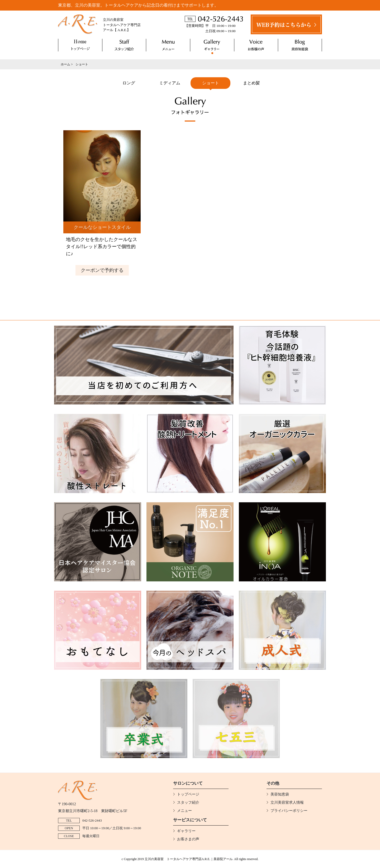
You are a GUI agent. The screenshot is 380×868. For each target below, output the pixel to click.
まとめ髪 (251, 83)
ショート (211, 83)
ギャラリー (212, 45)
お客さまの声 (256, 45)
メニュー (168, 45)
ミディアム (170, 83)
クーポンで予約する (102, 270)
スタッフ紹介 (124, 45)
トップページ (80, 45)
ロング (129, 83)
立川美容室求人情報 (287, 802)
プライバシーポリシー (289, 811)
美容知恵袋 (300, 45)
